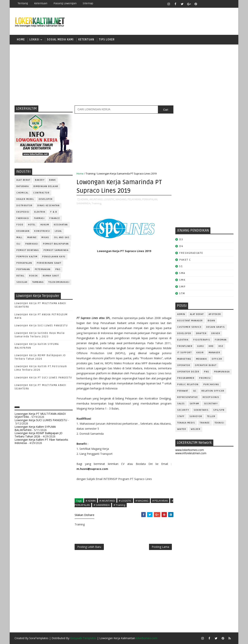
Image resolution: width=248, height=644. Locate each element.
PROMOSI (205, 378)
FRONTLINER (185, 346)
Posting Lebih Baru (89, 547)
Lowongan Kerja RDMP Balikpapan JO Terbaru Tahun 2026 (38, 435)
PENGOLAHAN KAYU (54, 257)
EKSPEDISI (23, 212)
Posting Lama (160, 547)
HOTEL (32, 225)
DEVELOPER (46, 199)
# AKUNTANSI (107, 501)
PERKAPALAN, (150, 199)
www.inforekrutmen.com (191, 453)
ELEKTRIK (40, 212)
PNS (58, 269)
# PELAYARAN (160, 501)
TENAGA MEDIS (186, 423)
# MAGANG (142, 501)
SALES (181, 404)
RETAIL (20, 276)
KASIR (200, 353)
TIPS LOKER (107, 40)
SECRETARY (211, 404)
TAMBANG (38, 282)
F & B (54, 212)
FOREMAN (221, 340)
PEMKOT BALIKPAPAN (56, 244)
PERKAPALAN (24, 263)
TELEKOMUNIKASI (59, 282)
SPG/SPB (219, 410)
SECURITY (183, 410)
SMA (182, 273)
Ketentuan (41, 3)
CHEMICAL (22, 193)
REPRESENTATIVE (188, 397)
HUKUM (45, 225)
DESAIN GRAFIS (216, 327)
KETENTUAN (86, 40)
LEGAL (58, 231)
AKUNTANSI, (96, 199)
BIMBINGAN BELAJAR (46, 186)
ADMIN (181, 314)
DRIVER (216, 333)
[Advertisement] (124, 74)
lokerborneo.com (147, 638)
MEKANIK (202, 359)
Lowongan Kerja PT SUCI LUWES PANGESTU (43, 378)
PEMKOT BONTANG (28, 250)
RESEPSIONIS (211, 397)
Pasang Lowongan (65, 3)
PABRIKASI (32, 244)
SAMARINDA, (84, 203)
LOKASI (34, 40)
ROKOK (34, 276)
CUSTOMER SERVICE (189, 327)
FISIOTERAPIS (202, 340)
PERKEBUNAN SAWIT (49, 263)
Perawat (183, 391)
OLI (19, 244)
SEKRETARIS (201, 410)
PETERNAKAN (43, 269)
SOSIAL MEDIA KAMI (60, 40)
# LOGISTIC (125, 501)
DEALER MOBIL (25, 199)
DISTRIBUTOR (25, 206)
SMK (182, 280)
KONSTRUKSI (42, 231)
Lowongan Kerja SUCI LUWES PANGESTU (41, 326)
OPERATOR (184, 365)
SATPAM (194, 404)
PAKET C (185, 260)
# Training (119, 505)
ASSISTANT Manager (190, 321)
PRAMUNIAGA (222, 372)
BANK (53, 180)
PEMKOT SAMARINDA (56, 250)
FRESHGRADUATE (191, 253)
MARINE (32, 237)
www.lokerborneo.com (190, 450)
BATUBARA (23, 186)
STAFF (181, 416)
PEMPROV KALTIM (27, 257)
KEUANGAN (23, 231)
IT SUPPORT (184, 353)
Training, (97, 203)
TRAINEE (205, 423)
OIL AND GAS (62, 237)
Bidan (211, 321)
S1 (181, 266)
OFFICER (217, 359)
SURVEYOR (196, 416)
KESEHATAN (61, 225)
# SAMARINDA (102, 505)
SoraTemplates (39, 638)
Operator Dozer (188, 372)
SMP (182, 287)
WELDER (196, 429)
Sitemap (88, 3)
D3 (181, 239)
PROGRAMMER (186, 378)
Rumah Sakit (51, 276)
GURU (201, 346)
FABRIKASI (23, 218)
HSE (221, 346)
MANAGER (214, 353)
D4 (181, 246)
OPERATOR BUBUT (206, 365)
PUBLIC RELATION (188, 384)
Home (21, 40)
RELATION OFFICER (213, 391)
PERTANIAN (23, 269)
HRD (211, 346)
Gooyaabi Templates (83, 638)
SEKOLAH (22, 282)
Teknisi (220, 423)
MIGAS (45, 237)
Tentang (23, 3)
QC (195, 391)
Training (90, 174)
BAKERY (40, 180)
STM (182, 293)
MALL (19, 237)
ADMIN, (85, 199)
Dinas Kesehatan (49, 206)
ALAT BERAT (23, 180)
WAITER (182, 429)
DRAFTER (201, 333)
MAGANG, (121, 199)
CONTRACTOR (41, 193)
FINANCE (55, 218)
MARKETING (184, 359)
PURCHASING (211, 384)
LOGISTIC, (109, 199)
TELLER (211, 416)
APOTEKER (215, 314)
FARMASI (39, 218)
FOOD (20, 225)
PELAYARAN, (135, 199)
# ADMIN (91, 501)
